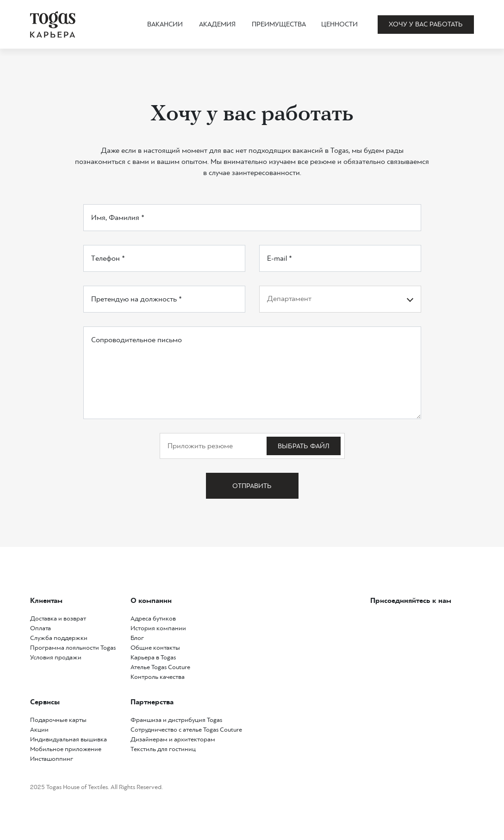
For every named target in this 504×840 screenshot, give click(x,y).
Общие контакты (155, 648)
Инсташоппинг (52, 759)
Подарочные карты (58, 720)
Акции (39, 730)
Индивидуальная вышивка (68, 739)
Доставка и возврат (58, 618)
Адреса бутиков (153, 618)
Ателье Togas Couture (160, 667)
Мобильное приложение (66, 749)
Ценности (339, 24)
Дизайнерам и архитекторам (173, 739)
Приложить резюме (200, 446)
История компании (158, 628)
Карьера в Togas (153, 657)
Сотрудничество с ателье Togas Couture (186, 730)
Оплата (40, 628)
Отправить (252, 486)
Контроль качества (158, 677)
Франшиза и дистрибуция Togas (176, 720)
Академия (217, 24)
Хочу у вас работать (426, 24)
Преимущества (279, 24)
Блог (137, 638)
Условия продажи (56, 657)
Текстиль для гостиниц (163, 749)
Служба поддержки (59, 638)
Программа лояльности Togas (73, 648)
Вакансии (165, 24)
